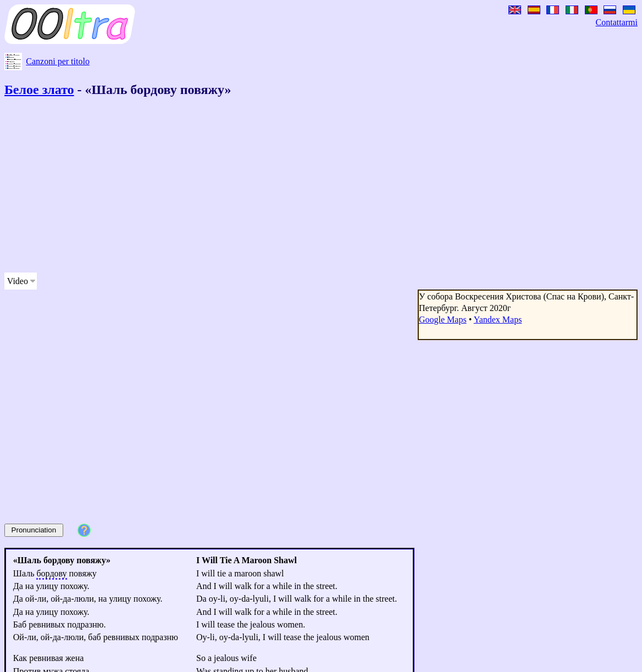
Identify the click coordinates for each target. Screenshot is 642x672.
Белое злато (39, 90)
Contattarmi (617, 22)
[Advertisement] (281, 187)
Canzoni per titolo (58, 61)
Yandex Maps (498, 320)
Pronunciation (34, 530)
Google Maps (443, 320)
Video (18, 281)
